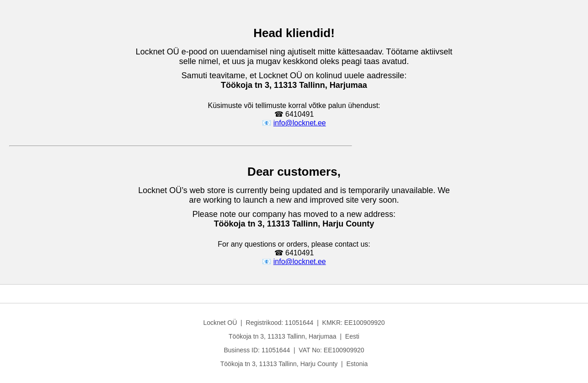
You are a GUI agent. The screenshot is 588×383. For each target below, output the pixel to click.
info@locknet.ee (300, 123)
